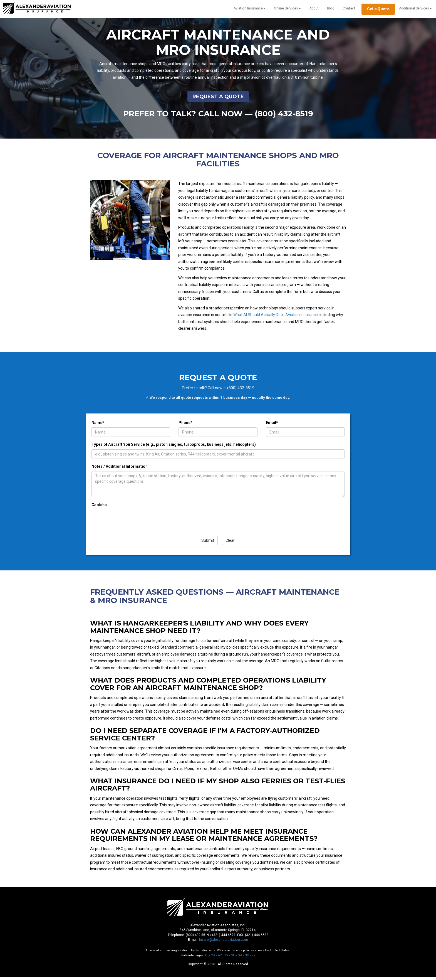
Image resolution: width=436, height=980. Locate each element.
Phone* (185, 425)
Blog (331, 8)
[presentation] (134, 523)
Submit (208, 543)
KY (254, 958)
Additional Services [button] (415, 8)
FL (207, 958)
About (314, 8)
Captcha (99, 508)
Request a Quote (218, 99)
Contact (349, 8)
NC (247, 958)
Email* (272, 425)
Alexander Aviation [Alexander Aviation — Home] (35, 7)
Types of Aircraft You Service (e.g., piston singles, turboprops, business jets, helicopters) (174, 447)
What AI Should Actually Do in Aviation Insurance (276, 317)
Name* (98, 425)
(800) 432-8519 (284, 116)
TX (226, 958)
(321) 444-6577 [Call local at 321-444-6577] (224, 938)
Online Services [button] (287, 8)
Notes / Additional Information (120, 469)
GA (240, 958)
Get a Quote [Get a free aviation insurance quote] (378, 9)
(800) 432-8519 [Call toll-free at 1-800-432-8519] (197, 938)
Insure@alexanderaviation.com (224, 943)
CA (213, 958)
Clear (230, 543)
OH (233, 958)
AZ (220, 958)
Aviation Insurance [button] (250, 8)
